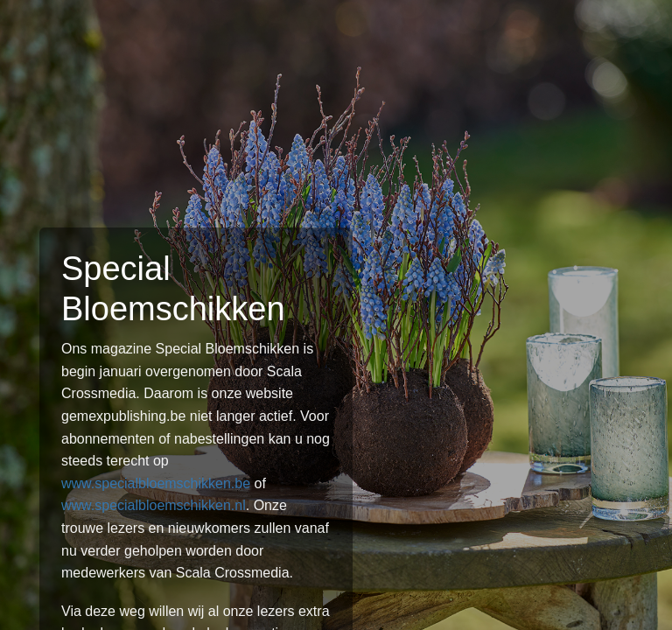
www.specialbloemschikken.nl (154, 505)
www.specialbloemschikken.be (156, 483)
